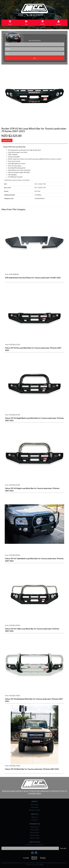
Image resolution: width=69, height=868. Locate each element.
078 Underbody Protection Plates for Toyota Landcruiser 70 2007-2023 (33, 278)
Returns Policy (34, 832)
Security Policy (35, 835)
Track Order (35, 807)
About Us (35, 817)
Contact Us (35, 820)
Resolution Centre (35, 810)
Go (34, 58)
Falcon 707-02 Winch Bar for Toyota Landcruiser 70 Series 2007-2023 (32, 769)
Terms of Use (35, 827)
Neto (42, 865)
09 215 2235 (35, 15)
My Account (35, 804)
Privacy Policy (34, 830)
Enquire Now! (7, 140)
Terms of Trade (35, 838)
